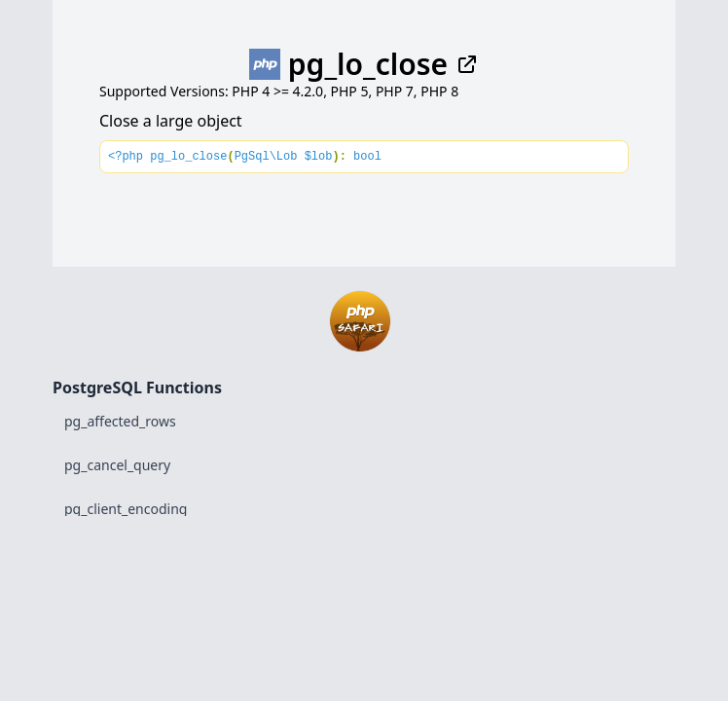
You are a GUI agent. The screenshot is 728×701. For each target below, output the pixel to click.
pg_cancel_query (117, 465)
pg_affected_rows (120, 421)
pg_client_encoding (126, 509)
